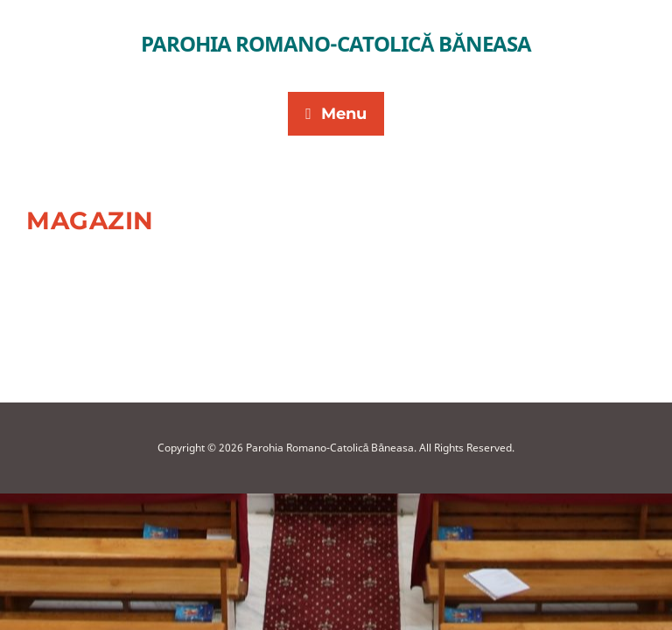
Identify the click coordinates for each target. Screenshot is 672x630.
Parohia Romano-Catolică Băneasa (336, 43)
